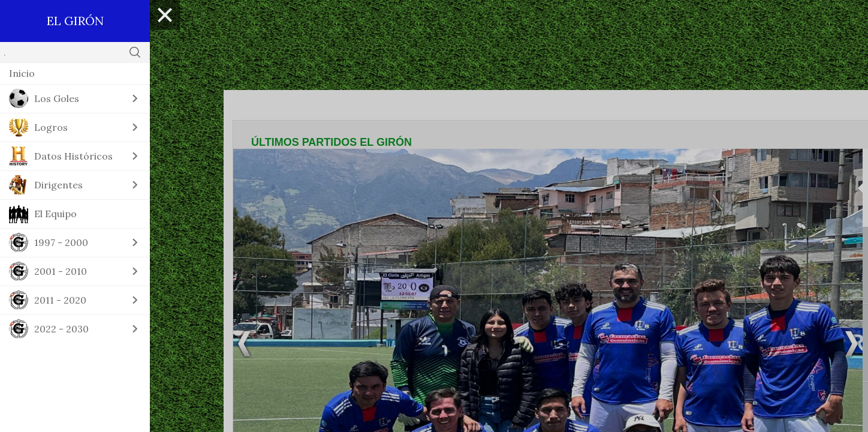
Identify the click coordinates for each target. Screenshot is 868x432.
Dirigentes (58, 185)
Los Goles (57, 98)
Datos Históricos (73, 156)
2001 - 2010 (61, 271)
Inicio (22, 73)
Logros (51, 127)
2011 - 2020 (60, 300)
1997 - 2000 (61, 242)
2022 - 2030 (61, 329)
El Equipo (55, 214)
